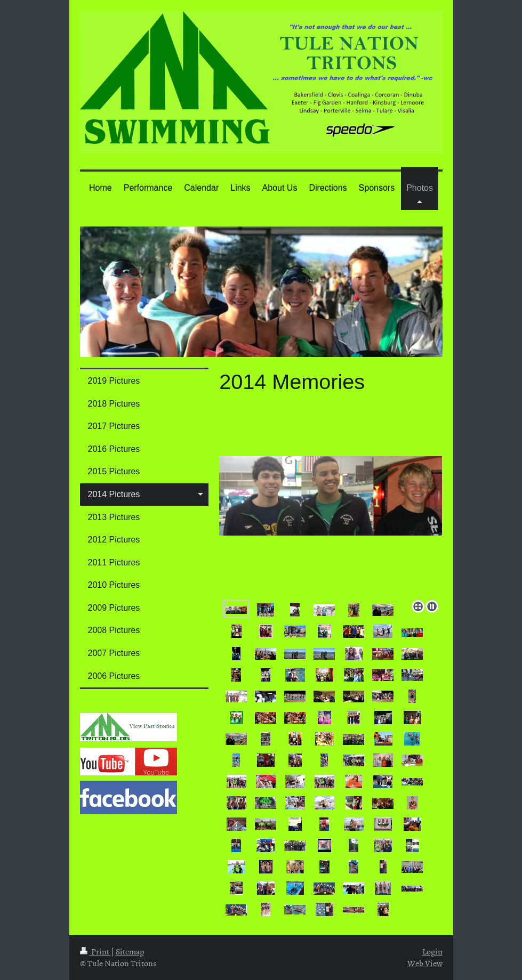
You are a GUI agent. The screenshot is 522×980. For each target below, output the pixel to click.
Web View (425, 963)
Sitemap (130, 951)
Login (432, 951)
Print (95, 951)
